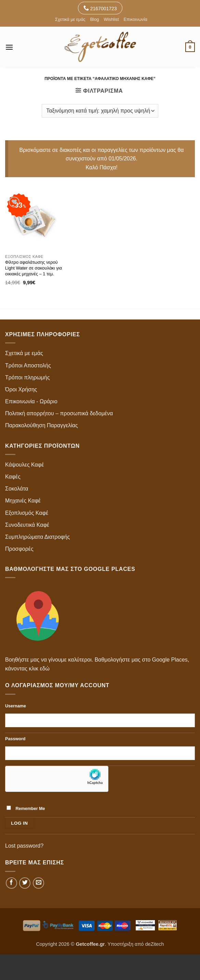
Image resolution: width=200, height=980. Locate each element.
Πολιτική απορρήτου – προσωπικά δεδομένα (59, 413)
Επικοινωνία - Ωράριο (31, 401)
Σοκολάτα (17, 489)
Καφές (13, 477)
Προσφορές (19, 549)
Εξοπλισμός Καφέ (27, 513)
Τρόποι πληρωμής (28, 377)
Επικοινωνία (135, 19)
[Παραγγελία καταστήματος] (100, 111)
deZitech (154, 944)
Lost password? (24, 846)
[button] (9, 47)
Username (16, 706)
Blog (95, 19)
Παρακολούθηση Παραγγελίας (42, 425)
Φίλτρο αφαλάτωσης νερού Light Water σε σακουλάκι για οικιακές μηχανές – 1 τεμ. (34, 268)
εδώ (45, 669)
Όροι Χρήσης (21, 389)
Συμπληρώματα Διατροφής (38, 537)
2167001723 (100, 8)
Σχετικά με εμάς (70, 19)
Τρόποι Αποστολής (28, 365)
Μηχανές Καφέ (23, 501)
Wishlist (111, 19)
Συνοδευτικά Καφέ (27, 525)
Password (15, 739)
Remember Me (26, 808)
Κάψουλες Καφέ (24, 465)
